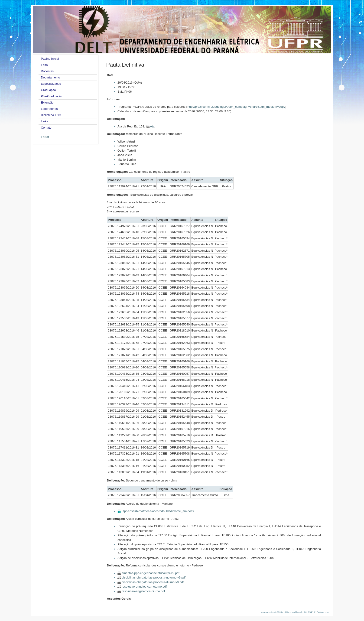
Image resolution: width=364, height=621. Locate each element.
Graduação (48, 90)
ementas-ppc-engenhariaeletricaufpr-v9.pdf (151, 573)
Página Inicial (50, 59)
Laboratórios (49, 109)
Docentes (47, 71)
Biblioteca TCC (51, 115)
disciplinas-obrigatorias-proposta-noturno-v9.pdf (154, 577)
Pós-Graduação (51, 96)
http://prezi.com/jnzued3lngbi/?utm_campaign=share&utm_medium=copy (236, 107)
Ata (152, 126)
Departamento (50, 77)
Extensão (47, 102)
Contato (46, 128)
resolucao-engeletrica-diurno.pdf (143, 591)
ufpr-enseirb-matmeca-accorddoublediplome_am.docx (158, 511)
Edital (45, 65)
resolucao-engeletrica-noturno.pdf (144, 587)
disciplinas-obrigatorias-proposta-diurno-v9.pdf (153, 582)
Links (44, 121)
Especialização (51, 84)
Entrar (45, 137)
